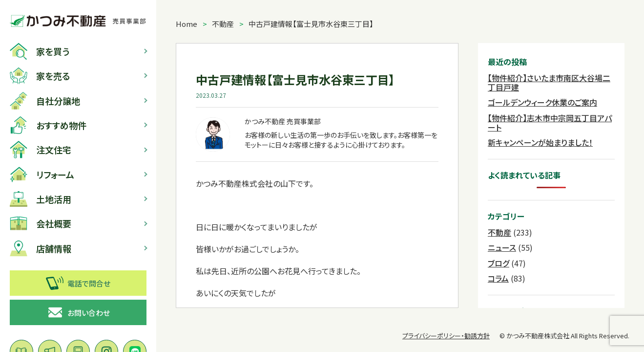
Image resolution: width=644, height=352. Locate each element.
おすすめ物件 (48, 125)
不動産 (223, 24)
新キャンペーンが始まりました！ (540, 142)
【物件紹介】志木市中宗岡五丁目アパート (550, 122)
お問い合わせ (78, 312)
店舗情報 (41, 248)
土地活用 (41, 199)
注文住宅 (41, 150)
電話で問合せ (78, 283)
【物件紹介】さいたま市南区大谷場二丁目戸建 (549, 82)
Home (187, 24)
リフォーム (42, 175)
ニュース (502, 247)
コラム (498, 278)
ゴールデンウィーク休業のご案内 (542, 102)
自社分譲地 (45, 101)
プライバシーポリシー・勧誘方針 (446, 336)
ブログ (499, 263)
